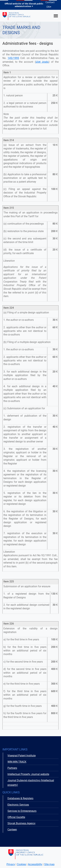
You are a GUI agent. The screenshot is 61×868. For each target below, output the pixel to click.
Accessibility (35, 864)
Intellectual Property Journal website (28, 774)
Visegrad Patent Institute (22, 756)
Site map (49, 864)
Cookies (21, 864)
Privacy (11, 864)
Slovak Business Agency (21, 823)
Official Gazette (16, 817)
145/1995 (13, 58)
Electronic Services (18, 805)
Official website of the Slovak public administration (24, 5)
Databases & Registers (20, 798)
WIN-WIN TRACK (17, 762)
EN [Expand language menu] (49, 7)
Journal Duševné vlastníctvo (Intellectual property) (31, 783)
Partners (12, 768)
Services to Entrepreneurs (22, 811)
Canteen (12, 830)
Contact (50, 2)
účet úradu (42, 62)
